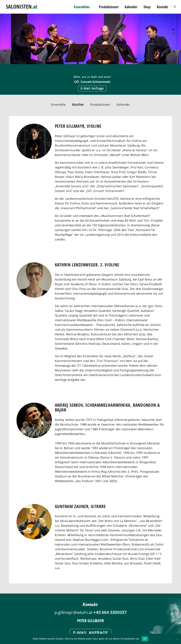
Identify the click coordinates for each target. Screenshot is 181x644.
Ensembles (82, 7)
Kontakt (162, 7)
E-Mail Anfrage (92, 88)
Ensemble (58, 105)
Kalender (131, 7)
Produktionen (109, 7)
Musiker (78, 105)
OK (145, 639)
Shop (147, 7)
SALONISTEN (22, 6)
